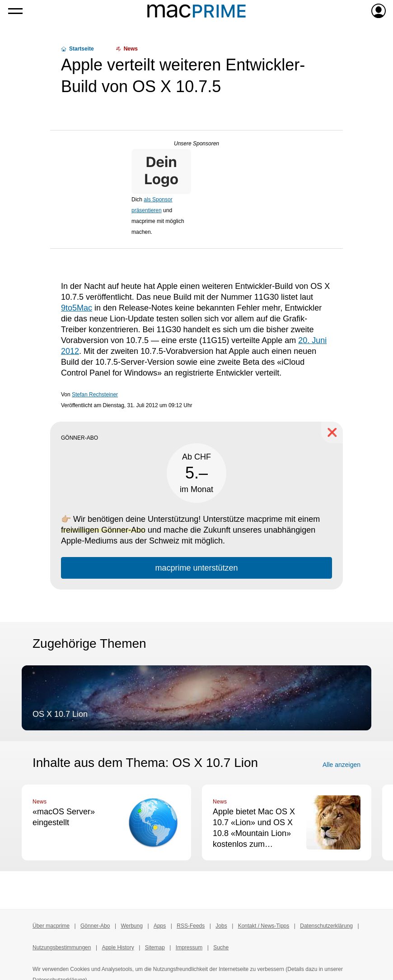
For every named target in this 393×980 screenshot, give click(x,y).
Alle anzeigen (342, 765)
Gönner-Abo (95, 926)
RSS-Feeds (191, 926)
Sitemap (155, 947)
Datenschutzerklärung (326, 926)
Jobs (221, 926)
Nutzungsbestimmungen (62, 947)
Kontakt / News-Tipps (264, 926)
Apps (160, 926)
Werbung (131, 926)
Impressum (189, 947)
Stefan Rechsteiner (95, 395)
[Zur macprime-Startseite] (196, 11)
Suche (221, 947)
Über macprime (51, 926)
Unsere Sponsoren (196, 144)
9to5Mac (77, 308)
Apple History (118, 947)
